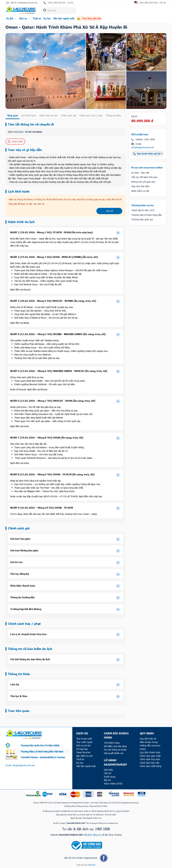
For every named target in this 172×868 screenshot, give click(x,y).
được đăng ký (94, 835)
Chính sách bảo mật (149, 763)
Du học (47, 18)
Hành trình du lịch (48, 115)
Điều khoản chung (149, 742)
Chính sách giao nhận (150, 756)
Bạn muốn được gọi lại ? (148, 154)
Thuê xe (37, 18)
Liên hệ (163, 3)
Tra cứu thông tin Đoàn (115, 750)
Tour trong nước (84, 739)
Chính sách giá (69, 115)
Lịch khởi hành (29, 115)
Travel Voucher (83, 752)
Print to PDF (15, 142)
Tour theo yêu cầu (89, 19)
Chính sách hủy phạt (150, 759)
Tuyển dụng (110, 777)
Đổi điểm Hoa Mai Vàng (115, 746)
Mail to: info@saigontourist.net (22, 3)
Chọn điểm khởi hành (149, 3)
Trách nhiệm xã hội (113, 784)
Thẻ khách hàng (112, 743)
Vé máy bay (82, 749)
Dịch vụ (25, 18)
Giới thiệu (109, 770)
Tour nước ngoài (84, 742)
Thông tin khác (113, 115)
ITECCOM (92, 865)
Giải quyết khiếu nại (113, 753)
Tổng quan (13, 116)
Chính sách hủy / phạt (91, 115)
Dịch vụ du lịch (84, 745)
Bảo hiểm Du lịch (85, 756)
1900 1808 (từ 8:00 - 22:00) (58, 3)
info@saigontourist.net (143, 147)
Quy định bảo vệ (148, 739)
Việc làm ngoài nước (64, 18)
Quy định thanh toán (150, 752)
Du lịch (11, 18)
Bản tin (107, 780)
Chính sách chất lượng (151, 766)
